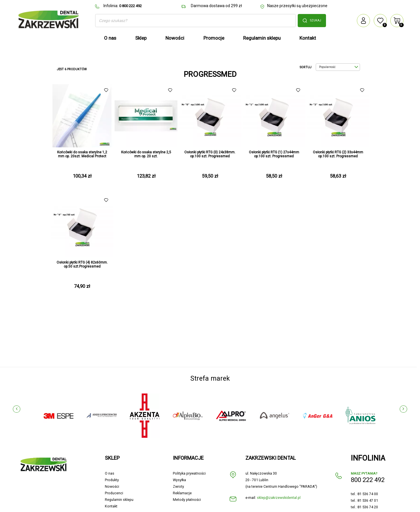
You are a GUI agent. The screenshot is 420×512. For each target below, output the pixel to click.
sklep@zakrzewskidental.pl (279, 498)
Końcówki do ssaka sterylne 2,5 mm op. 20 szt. (146, 154)
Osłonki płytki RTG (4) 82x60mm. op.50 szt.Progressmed (82, 264)
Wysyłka (179, 480)
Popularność (338, 67)
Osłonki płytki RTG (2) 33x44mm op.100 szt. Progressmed (338, 154)
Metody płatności (187, 500)
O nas (110, 473)
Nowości (112, 486)
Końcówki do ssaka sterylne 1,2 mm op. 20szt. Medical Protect (82, 154)
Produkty (112, 480)
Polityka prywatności (189, 473)
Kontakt (111, 506)
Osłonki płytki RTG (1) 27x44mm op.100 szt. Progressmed (274, 154)
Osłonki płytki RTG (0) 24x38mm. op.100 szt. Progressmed (210, 154)
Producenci (114, 493)
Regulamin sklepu (119, 500)
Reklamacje (182, 493)
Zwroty (178, 486)
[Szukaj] (195, 21)
